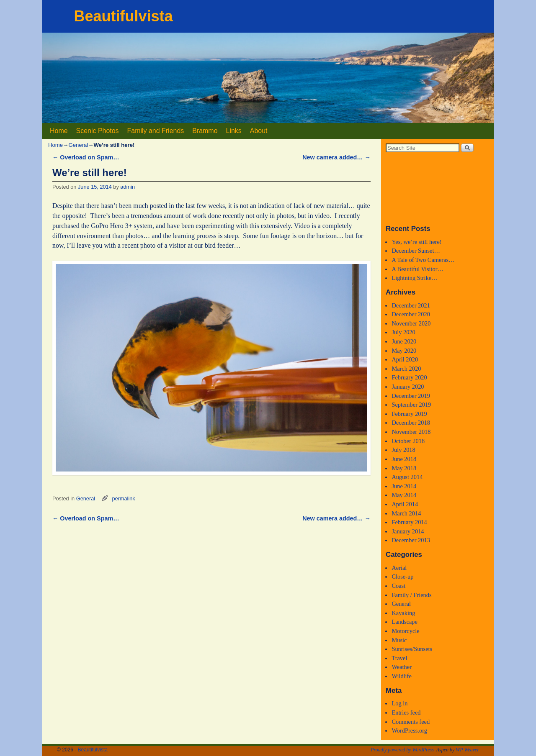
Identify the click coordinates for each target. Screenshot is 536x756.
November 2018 (411, 432)
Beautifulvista (123, 16)
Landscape (405, 622)
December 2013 (411, 540)
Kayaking (403, 613)
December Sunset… (416, 251)
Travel (399, 658)
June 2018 (404, 459)
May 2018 (404, 468)
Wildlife (401, 676)
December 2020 (411, 314)
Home (59, 131)
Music (399, 640)
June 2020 (404, 341)
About (259, 131)
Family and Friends (156, 131)
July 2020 (403, 332)
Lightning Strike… (414, 278)
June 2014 (404, 486)
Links (234, 131)
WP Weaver (467, 750)
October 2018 (408, 441)
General (78, 145)
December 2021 (411, 305)
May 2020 (404, 351)
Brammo (205, 131)
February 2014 (409, 522)
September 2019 (411, 405)
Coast (398, 586)
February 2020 (409, 377)
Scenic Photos (98, 131)
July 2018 (403, 450)
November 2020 (411, 323)
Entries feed (406, 712)
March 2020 (406, 369)
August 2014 (407, 477)
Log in (399, 703)
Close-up (402, 577)
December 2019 (411, 396)
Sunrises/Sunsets (412, 649)
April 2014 (405, 504)
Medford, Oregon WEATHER (438, 188)
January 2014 (408, 531)
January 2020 (408, 387)
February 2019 (409, 414)
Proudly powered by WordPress (402, 750)
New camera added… (336, 157)
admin (128, 187)
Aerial (399, 568)
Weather (402, 667)
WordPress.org (409, 730)
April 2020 (405, 359)
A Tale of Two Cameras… (423, 260)
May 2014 (404, 495)
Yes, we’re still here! (416, 242)
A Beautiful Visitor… (417, 269)
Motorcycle (405, 631)
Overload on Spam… (86, 157)
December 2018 (411, 423)
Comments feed (411, 722)
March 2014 (406, 513)
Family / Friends (411, 595)
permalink (123, 498)
